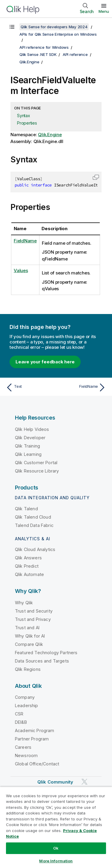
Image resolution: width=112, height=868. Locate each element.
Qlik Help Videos (32, 429)
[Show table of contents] (12, 27)
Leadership (27, 705)
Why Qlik (24, 603)
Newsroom (26, 755)
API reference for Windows (44, 47)
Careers (23, 747)
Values (21, 270)
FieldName (25, 241)
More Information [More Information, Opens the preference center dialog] (56, 861)
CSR (19, 714)
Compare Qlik (29, 644)
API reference (75, 54)
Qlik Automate (29, 574)
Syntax (24, 116)
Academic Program (35, 730)
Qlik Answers (28, 558)
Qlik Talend (26, 509)
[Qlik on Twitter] (85, 782)
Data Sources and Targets (42, 661)
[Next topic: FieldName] (82, 387)
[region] (56, 827)
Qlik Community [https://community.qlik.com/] (55, 782)
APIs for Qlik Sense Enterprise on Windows (58, 34)
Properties (27, 123)
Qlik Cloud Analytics (35, 549)
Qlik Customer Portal (36, 463)
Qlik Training (27, 446)
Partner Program (32, 739)
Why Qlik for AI (30, 636)
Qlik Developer (30, 438)
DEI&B (21, 722)
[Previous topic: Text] (30, 387)
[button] (96, 177)
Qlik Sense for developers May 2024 (54, 27)
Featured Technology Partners (46, 653)
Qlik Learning (28, 454)
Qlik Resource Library (37, 471)
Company (25, 697)
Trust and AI (27, 628)
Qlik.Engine (29, 62)
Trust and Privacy (33, 619)
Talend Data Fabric (34, 525)
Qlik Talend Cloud (33, 517)
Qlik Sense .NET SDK (38, 54)
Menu (104, 11)
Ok (56, 848)
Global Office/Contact (37, 764)
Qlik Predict (27, 566)
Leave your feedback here (45, 362)
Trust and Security (34, 611)
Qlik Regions (28, 669)
